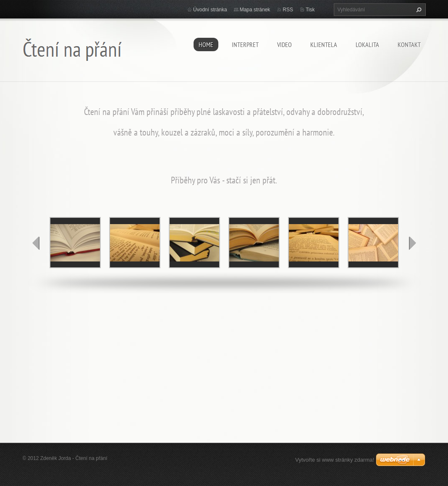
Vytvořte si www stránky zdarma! (335, 460)
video (284, 44)
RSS (288, 10)
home (206, 44)
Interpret (245, 44)
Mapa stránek (255, 10)
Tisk (310, 10)
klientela (324, 44)
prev (36, 243)
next (412, 243)
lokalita (367, 44)
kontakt (409, 44)
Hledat (418, 10)
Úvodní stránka (210, 10)
